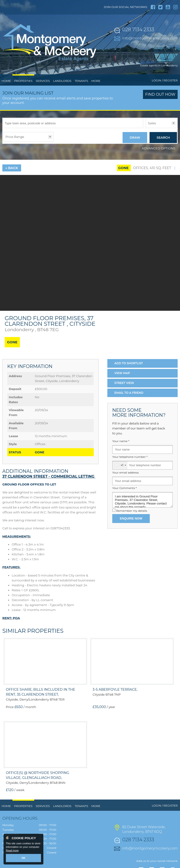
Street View (124, 383)
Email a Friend (129, 393)
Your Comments (124, 488)
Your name (121, 441)
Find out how (160, 94)
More (96, 81)
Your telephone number (130, 457)
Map (122, 373)
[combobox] (120, 465)
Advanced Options (159, 148)
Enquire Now (131, 518)
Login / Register (165, 80)
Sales (152, 123)
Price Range (15, 137)
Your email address (126, 473)
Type (146, 128)
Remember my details (131, 511)
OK (24, 858)
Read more (12, 851)
